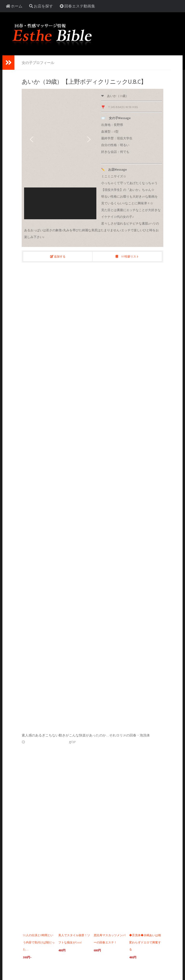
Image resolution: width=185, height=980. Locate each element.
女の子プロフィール (39, 63)
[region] (60, 155)
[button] (32, 139)
